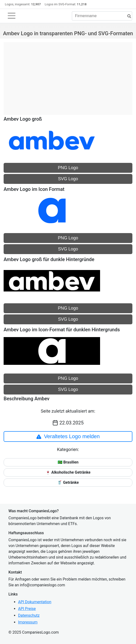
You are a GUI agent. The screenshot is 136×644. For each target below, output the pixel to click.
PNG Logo (68, 168)
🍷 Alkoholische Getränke (68, 472)
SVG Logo (68, 179)
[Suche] (127, 16)
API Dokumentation (35, 602)
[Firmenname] (102, 16)
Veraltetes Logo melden (68, 436)
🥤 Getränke (68, 482)
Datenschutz (29, 615)
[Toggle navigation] (12, 16)
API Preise (27, 609)
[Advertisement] (68, 76)
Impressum (28, 622)
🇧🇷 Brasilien (68, 462)
